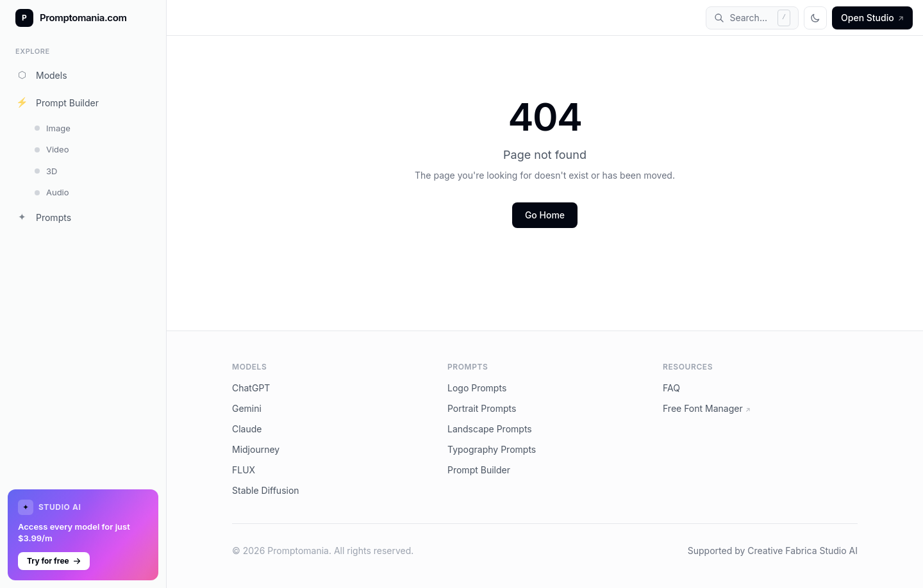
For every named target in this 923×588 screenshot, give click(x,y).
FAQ (671, 388)
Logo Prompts (477, 388)
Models (41, 75)
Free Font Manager (706, 408)
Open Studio (872, 18)
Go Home (545, 215)
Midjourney (256, 449)
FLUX (244, 470)
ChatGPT (251, 388)
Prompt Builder (57, 102)
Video (52, 149)
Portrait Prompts (482, 408)
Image (53, 128)
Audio (52, 192)
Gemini (247, 408)
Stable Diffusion (266, 490)
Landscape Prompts (490, 429)
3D (46, 171)
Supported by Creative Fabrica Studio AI (773, 551)
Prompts (43, 217)
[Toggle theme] (815, 18)
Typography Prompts (492, 449)
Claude (247, 429)
